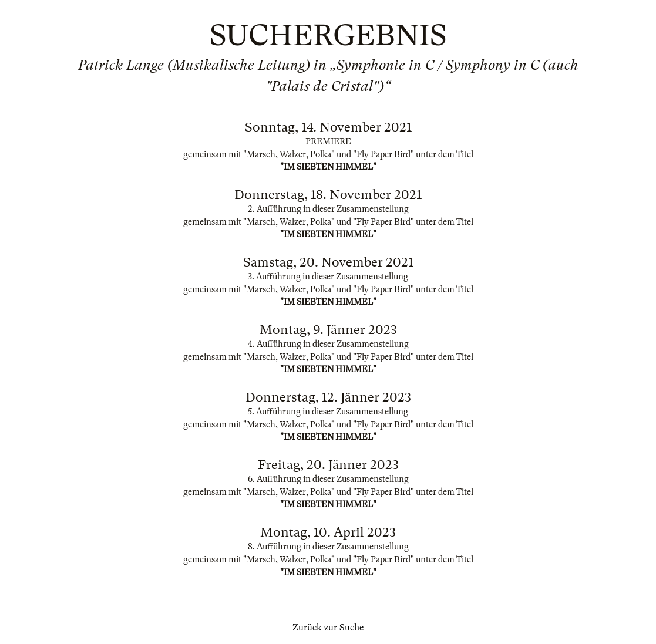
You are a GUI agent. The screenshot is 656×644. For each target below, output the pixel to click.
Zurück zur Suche (328, 628)
